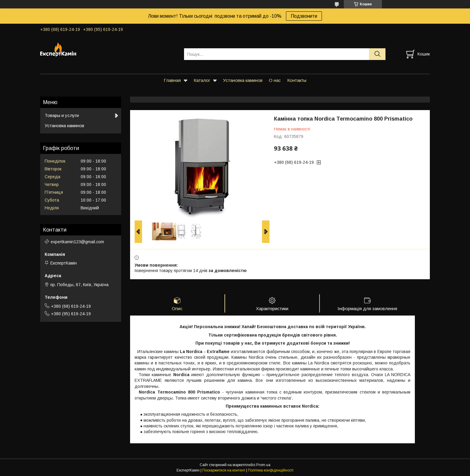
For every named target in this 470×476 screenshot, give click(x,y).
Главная (172, 80)
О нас (275, 80)
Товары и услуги (62, 115)
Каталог (202, 80)
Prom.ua (263, 465)
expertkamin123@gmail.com (77, 242)
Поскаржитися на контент (224, 470)
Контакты (297, 80)
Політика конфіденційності (271, 470)
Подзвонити (304, 16)
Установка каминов (243, 80)
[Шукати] (377, 54)
